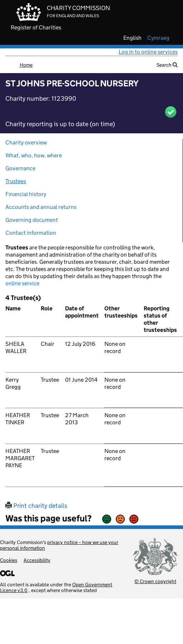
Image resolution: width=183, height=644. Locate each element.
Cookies (9, 560)
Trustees (16, 181)
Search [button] (167, 65)
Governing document (32, 220)
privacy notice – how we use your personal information (59, 545)
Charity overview (26, 142)
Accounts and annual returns (41, 207)
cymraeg (158, 38)
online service (22, 283)
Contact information (31, 233)
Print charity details (36, 506)
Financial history (26, 194)
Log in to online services (148, 52)
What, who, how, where (34, 155)
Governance (20, 168)
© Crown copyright (155, 581)
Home (26, 65)
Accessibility (37, 560)
